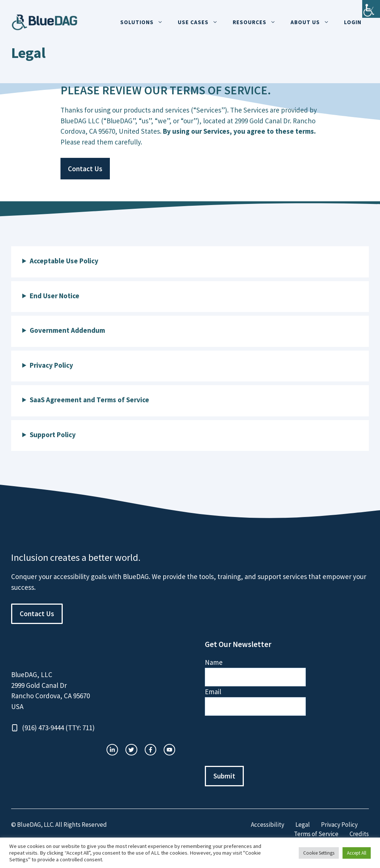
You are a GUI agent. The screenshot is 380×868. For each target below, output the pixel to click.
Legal (303, 825)
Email (213, 692)
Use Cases (202, 22)
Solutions (145, 22)
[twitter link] (131, 750)
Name (214, 662)
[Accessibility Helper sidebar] (371, 9)
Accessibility (268, 825)
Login (353, 22)
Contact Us (85, 169)
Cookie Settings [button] (319, 853)
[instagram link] (112, 750)
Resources (258, 22)
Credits (359, 834)
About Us (314, 22)
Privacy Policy (339, 825)
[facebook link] (169, 750)
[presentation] (261, 741)
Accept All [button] (357, 853)
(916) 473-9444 (43, 728)
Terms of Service (316, 834)
